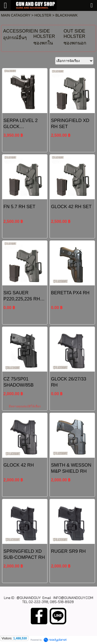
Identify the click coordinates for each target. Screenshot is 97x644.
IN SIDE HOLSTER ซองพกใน (44, 37)
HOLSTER (43, 15)
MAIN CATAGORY (16, 15)
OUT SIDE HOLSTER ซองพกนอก (75, 37)
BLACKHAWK (66, 15)
